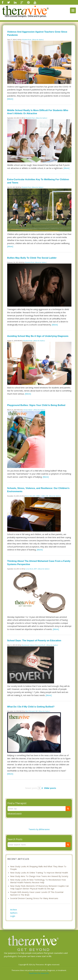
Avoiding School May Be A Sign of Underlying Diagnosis (38, 336)
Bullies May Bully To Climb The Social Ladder (32, 258)
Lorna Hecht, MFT (31, 569)
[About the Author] (38, 40)
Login (13, 916)
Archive (14, 910)
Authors (14, 913)
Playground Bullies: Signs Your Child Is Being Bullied (36, 405)
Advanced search (15, 813)
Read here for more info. (39, 973)
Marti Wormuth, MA (31, 711)
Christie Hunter (28, 410)
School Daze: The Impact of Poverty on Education (34, 641)
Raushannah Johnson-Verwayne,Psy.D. (34, 645)
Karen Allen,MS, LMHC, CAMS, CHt (37, 496)
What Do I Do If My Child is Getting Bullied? (31, 707)
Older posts (50, 788)
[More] (10, 99)
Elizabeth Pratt (27, 40)
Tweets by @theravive (39, 829)
